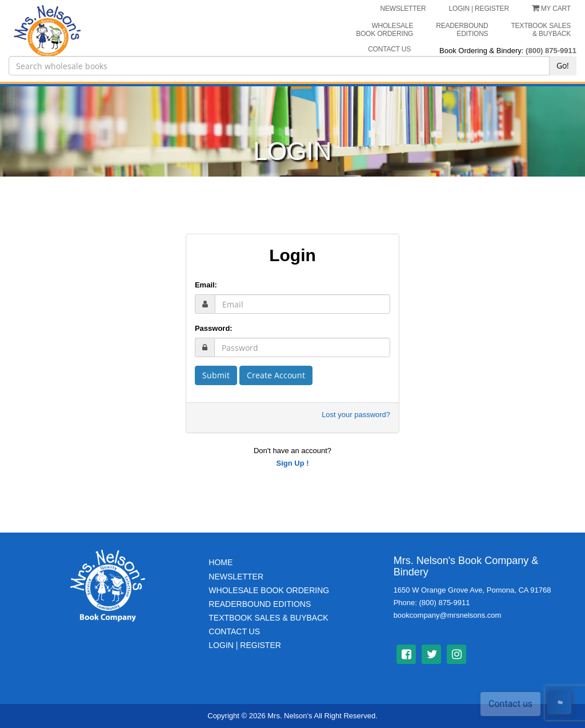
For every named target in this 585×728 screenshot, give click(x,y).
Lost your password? (356, 415)
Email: (206, 285)
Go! (563, 65)
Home (221, 562)
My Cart (551, 9)
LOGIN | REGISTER (479, 9)
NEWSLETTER (403, 9)
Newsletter (236, 577)
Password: (214, 328)
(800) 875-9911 (551, 51)
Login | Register (245, 645)
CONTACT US (389, 49)
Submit (216, 375)
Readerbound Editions (462, 30)
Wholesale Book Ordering (384, 30)
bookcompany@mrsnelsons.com (448, 615)
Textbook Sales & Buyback (541, 30)
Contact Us (234, 631)
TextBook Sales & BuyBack (268, 618)
